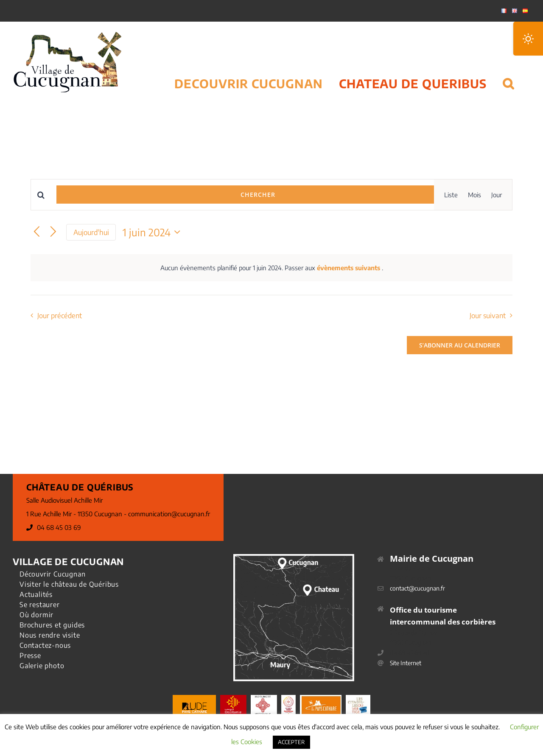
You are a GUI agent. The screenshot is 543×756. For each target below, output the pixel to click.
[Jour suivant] (53, 232)
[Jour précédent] (37, 232)
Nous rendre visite (50, 635)
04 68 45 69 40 (410, 653)
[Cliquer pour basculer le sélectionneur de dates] (154, 232)
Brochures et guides (52, 625)
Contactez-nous (45, 645)
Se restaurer (40, 605)
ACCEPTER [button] (291, 742)
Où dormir (36, 615)
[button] (508, 73)
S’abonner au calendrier (460, 345)
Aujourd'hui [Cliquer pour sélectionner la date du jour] (91, 232)
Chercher (258, 195)
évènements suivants (349, 268)
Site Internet (406, 663)
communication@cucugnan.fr (169, 514)
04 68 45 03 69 (59, 527)
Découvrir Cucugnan (52, 574)
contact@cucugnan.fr (417, 588)
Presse (30, 655)
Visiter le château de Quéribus (69, 584)
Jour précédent (60, 315)
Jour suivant (488, 315)
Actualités (36, 594)
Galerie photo (42, 666)
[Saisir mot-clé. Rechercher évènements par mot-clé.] (44, 195)
